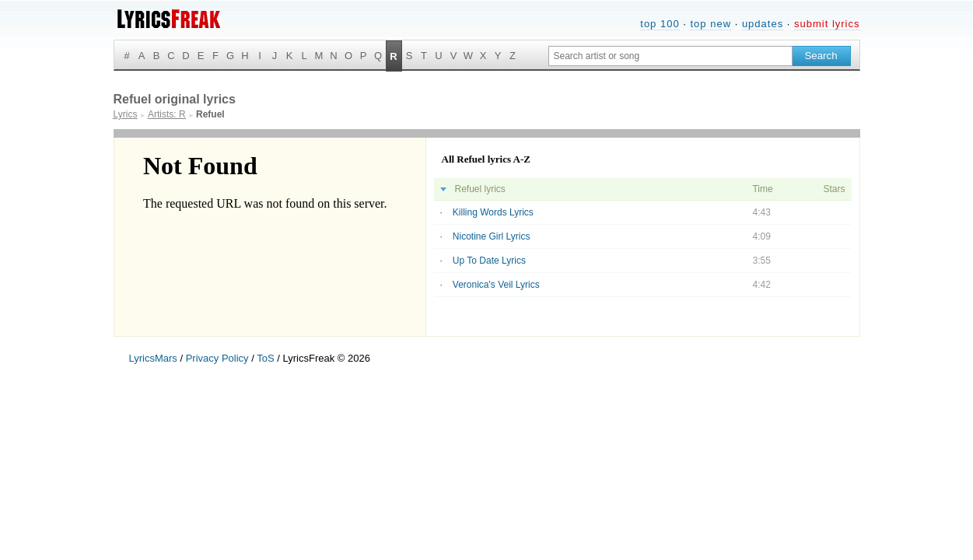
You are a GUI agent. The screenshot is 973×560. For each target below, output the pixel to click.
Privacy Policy (217, 358)
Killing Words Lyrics (493, 212)
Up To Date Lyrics (489, 261)
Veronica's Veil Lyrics (496, 285)
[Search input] (670, 56)
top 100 (660, 24)
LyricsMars (153, 358)
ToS (265, 358)
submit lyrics (827, 24)
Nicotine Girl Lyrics (492, 236)
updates (763, 24)
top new (710, 24)
